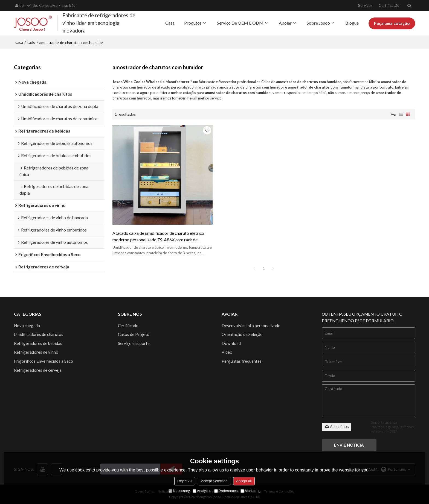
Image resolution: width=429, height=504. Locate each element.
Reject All (185, 481)
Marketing (250, 491)
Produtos (193, 23)
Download (231, 343)
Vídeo (227, 352)
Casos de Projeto (134, 334)
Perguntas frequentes (242, 361)
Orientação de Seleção (242, 334)
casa (19, 42)
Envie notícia (350, 445)
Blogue (352, 23)
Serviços (365, 5)
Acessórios (337, 427)
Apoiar (285, 23)
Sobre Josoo (318, 23)
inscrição (69, 5)
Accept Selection (214, 481)
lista (401, 114)
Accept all (244, 481)
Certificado (128, 326)
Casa (170, 23)
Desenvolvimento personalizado (251, 326)
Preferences (226, 491)
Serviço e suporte (134, 343)
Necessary (179, 491)
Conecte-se (48, 5)
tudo (31, 42)
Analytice (202, 491)
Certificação (389, 5)
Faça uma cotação (392, 23)
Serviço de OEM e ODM (240, 23)
